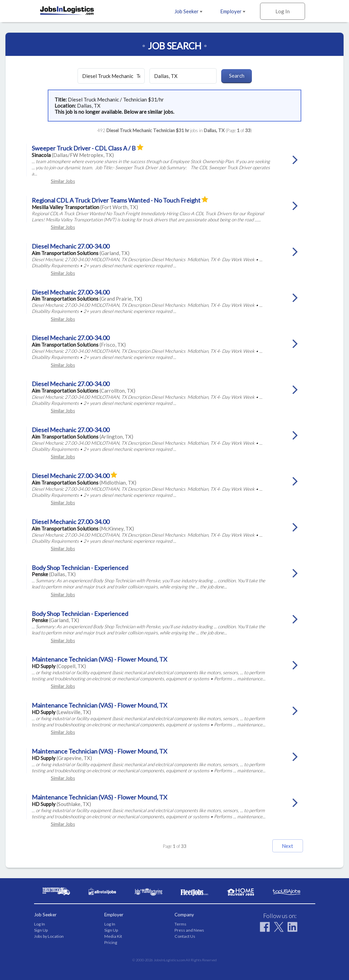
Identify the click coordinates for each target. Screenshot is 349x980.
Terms (180, 924)
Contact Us (185, 936)
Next (287, 846)
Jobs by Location (49, 936)
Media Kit (113, 936)
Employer (233, 11)
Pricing (111, 942)
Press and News (189, 930)
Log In (283, 11)
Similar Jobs (63, 181)
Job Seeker (188, 11)
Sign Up (41, 930)
